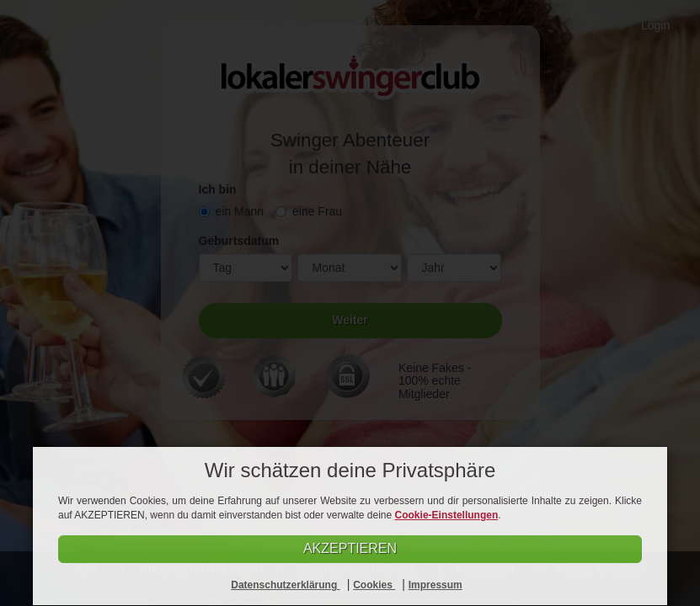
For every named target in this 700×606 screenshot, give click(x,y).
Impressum (435, 585)
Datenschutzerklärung (285, 585)
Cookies (374, 585)
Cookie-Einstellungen (447, 515)
